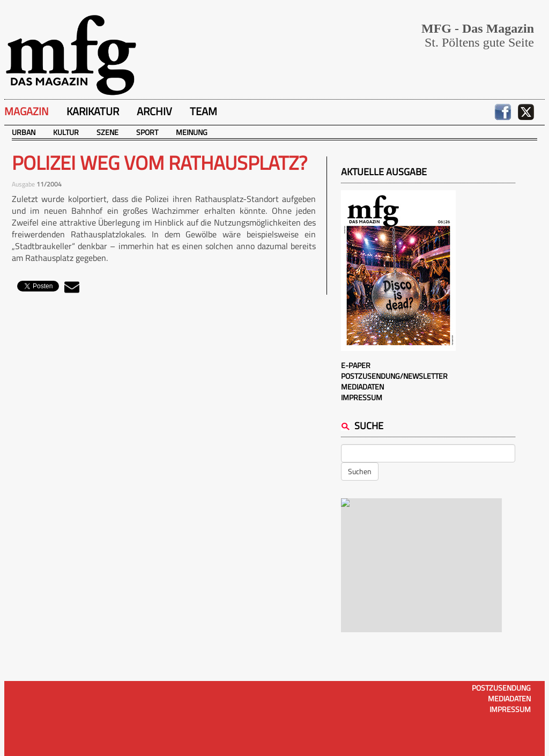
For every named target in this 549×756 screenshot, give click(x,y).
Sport (147, 132)
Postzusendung (501, 688)
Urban (24, 132)
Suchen (360, 471)
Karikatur (93, 111)
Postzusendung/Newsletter (394, 376)
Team (203, 111)
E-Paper (356, 365)
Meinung (192, 132)
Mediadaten (362, 387)
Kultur (66, 132)
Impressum (362, 397)
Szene (107, 132)
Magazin (27, 111)
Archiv (154, 111)
